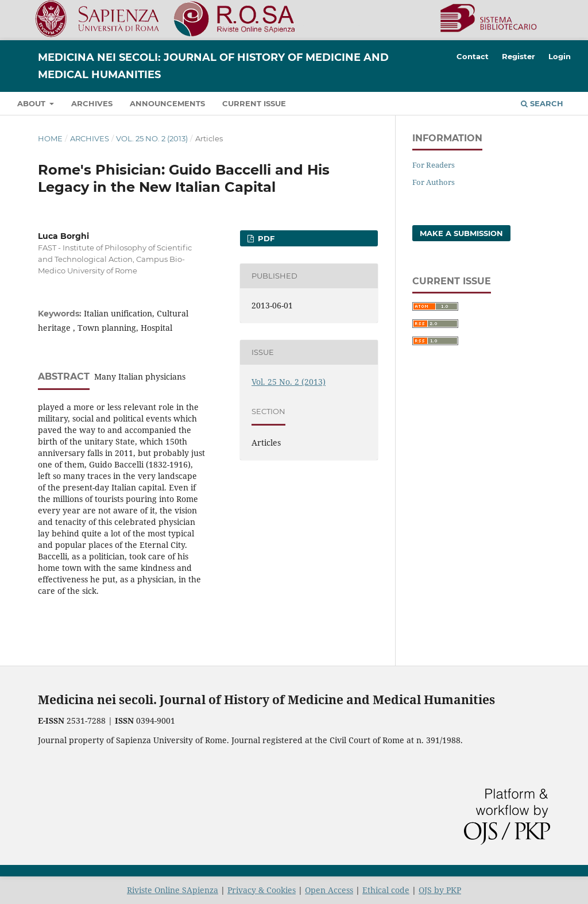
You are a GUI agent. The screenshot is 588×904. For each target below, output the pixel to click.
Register (519, 56)
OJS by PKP (440, 890)
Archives (92, 103)
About (32, 103)
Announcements (167, 103)
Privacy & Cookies (262, 890)
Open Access (329, 890)
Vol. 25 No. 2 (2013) (152, 138)
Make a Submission (461, 233)
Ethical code (386, 890)
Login (560, 56)
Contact (473, 56)
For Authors (434, 182)
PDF (265, 238)
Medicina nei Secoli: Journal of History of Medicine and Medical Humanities (213, 66)
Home (50, 138)
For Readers (434, 165)
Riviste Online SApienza (173, 890)
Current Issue (254, 103)
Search (542, 103)
